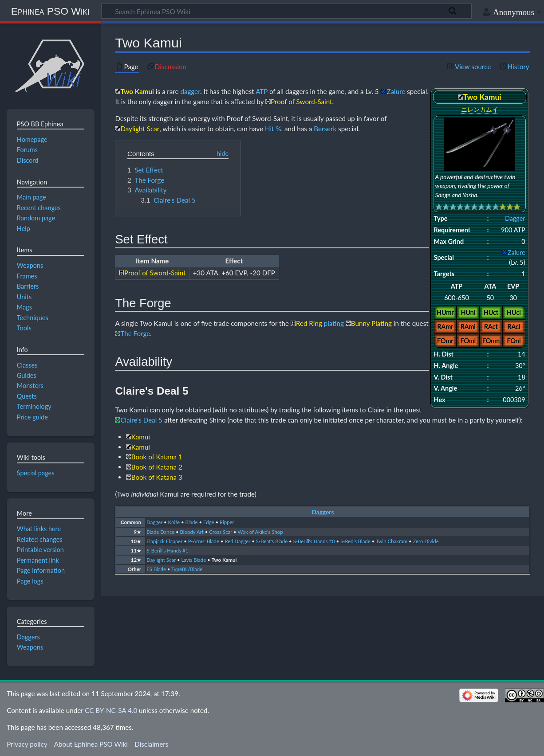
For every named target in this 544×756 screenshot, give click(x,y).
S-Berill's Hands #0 (314, 541)
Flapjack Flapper (164, 541)
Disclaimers (151, 744)
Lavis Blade (193, 560)
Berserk (325, 129)
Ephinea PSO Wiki (50, 11)
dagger (190, 91)
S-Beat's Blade (272, 541)
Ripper (227, 522)
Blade (192, 522)
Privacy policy (27, 744)
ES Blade (156, 569)
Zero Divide (426, 541)
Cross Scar (221, 532)
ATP (262, 91)
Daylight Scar (161, 560)
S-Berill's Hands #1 (167, 550)
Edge (209, 522)
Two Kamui (224, 560)
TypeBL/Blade (187, 569)
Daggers (323, 512)
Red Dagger (237, 541)
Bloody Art (192, 532)
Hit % (273, 129)
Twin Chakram (392, 541)
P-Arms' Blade (204, 541)
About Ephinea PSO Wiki (91, 744)
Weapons (30, 647)
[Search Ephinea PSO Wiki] (286, 11)
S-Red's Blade (355, 541)
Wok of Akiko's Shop (260, 532)
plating (334, 323)
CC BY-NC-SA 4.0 (111, 710)
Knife (174, 522)
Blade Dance (160, 532)
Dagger (515, 218)
